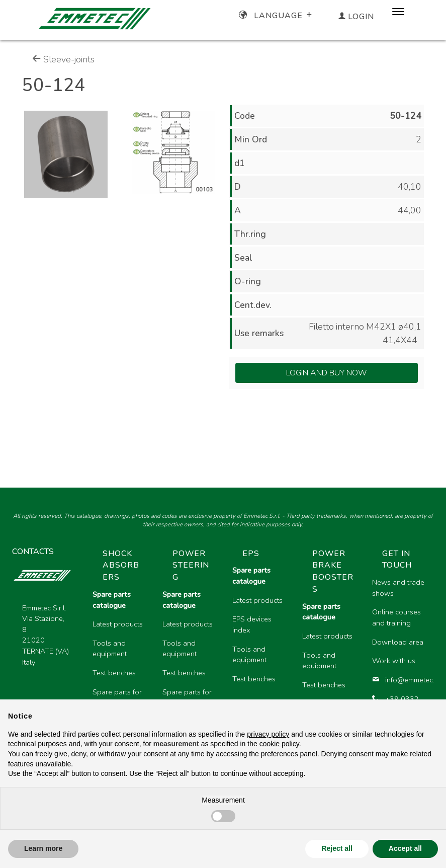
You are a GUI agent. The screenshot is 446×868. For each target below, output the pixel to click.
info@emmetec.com (399, 680)
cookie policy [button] (279, 744)
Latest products (118, 624)
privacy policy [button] (268, 734)
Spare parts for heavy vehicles (187, 697)
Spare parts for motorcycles (117, 697)
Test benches (114, 673)
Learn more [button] (43, 848)
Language (276, 16)
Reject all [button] (337, 848)
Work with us (394, 661)
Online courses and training (396, 617)
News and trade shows (398, 588)
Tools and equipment (110, 649)
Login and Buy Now (327, 373)
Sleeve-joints (63, 59)
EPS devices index (252, 624)
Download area (398, 642)
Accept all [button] (405, 848)
